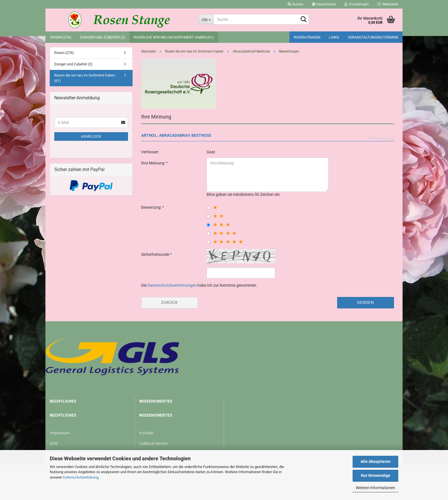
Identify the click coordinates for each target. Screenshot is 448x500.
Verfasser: (150, 152)
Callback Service (153, 443)
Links (334, 37)
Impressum (60, 433)
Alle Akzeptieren (376, 461)
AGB (54, 443)
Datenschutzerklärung (81, 477)
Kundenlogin (357, 4)
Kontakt (146, 433)
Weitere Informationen (375, 488)
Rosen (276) (61, 37)
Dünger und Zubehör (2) (103, 37)
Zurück (170, 302)
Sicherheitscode (156, 254)
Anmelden (91, 136)
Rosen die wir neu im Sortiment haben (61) (174, 37)
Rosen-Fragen (307, 37)
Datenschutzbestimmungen (172, 285)
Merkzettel (388, 4)
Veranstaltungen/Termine (373, 37)
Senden (366, 302)
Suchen (296, 4)
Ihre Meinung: (154, 163)
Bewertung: (152, 207)
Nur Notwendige (376, 475)
